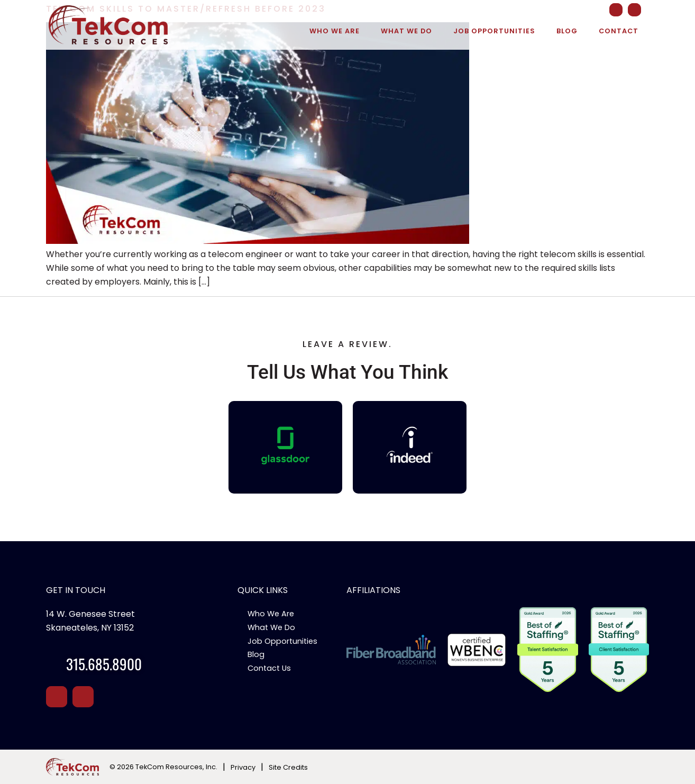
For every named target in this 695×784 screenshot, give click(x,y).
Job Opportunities (494, 31)
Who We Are (335, 31)
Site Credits (288, 767)
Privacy (243, 767)
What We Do (406, 31)
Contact (619, 31)
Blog (567, 31)
